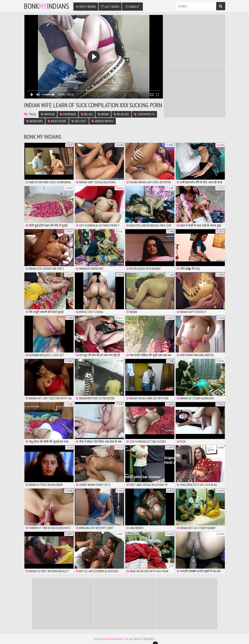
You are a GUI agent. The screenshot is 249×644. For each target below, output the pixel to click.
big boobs (121, 114)
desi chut (79, 121)
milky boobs (57, 121)
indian (103, 114)
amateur (48, 114)
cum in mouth (144, 114)
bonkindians (47, 6)
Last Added (110, 7)
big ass (87, 114)
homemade (68, 114)
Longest (132, 7)
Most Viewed (86, 7)
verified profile (102, 121)
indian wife (35, 121)
